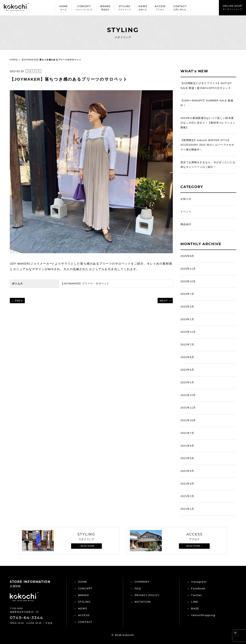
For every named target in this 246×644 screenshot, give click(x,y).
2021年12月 (188, 395)
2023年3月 (187, 307)
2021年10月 (188, 420)
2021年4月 (187, 471)
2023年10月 (188, 281)
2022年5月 (187, 370)
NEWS (83, 608)
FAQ (138, 588)
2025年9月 (187, 256)
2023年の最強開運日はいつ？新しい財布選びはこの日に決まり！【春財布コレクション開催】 (208, 123)
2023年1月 (187, 319)
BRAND (84, 595)
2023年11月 (188, 269)
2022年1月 (187, 382)
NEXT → (165, 301)
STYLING (84, 602)
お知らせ (186, 199)
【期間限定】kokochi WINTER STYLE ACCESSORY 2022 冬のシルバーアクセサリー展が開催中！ (207, 145)
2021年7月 (187, 433)
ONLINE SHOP (232, 7)
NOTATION (143, 602)
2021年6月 (187, 446)
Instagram (199, 582)
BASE (195, 608)
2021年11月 (188, 408)
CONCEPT (85, 588)
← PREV (17, 301)
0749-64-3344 (26, 618)
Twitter (196, 595)
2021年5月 (187, 458)
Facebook (198, 588)
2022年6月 (187, 357)
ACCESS (84, 615)
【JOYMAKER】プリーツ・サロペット (85, 284)
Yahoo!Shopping (203, 615)
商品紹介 (186, 224)
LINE (195, 602)
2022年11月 (188, 332)
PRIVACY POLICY (147, 595)
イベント (186, 212)
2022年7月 (187, 345)
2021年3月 (187, 484)
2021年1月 (187, 509)
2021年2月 (187, 496)
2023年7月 (187, 294)
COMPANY (142, 582)
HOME (14, 60)
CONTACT (85, 622)
